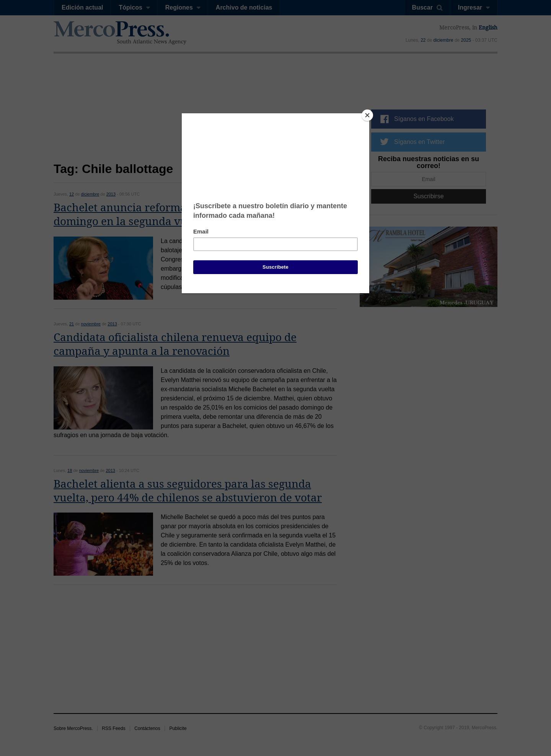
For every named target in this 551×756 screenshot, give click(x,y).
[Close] (367, 115)
